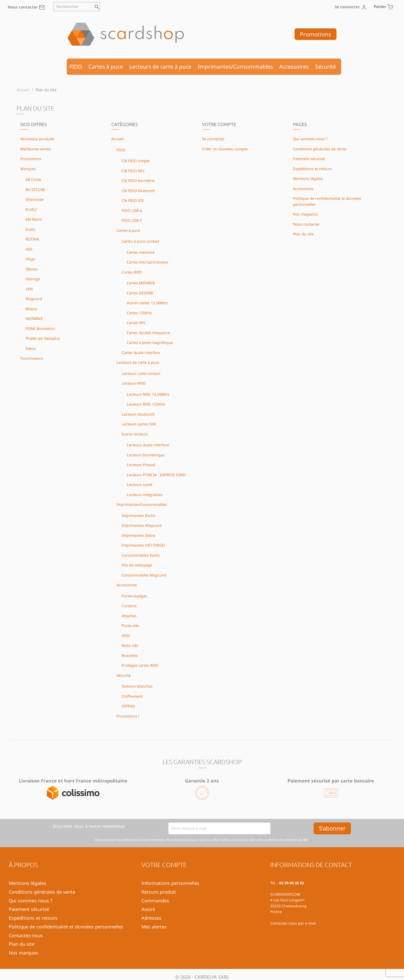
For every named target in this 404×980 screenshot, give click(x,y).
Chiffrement (132, 696)
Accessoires (294, 67)
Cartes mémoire (141, 252)
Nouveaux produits (37, 139)
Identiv (32, 269)
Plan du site (303, 234)
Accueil (117, 139)
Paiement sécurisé (309, 159)
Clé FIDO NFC (133, 171)
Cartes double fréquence (148, 333)
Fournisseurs (32, 358)
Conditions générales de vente (320, 149)
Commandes (155, 901)
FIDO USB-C (132, 220)
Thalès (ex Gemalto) (43, 338)
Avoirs (148, 909)
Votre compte (164, 864)
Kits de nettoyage (137, 565)
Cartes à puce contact (140, 241)
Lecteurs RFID (134, 383)
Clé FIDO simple (136, 161)
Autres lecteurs (135, 434)
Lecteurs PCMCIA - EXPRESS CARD (156, 475)
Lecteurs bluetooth (138, 414)
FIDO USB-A (132, 211)
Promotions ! (128, 716)
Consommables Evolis (141, 555)
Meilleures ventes (36, 149)
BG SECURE (35, 190)
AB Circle (33, 180)
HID (29, 249)
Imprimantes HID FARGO (143, 545)
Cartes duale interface (141, 353)
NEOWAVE (34, 319)
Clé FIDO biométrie (138, 181)
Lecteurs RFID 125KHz (146, 404)
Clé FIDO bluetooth (138, 191)
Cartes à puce (106, 67)
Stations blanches (137, 686)
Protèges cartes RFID (140, 665)
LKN (29, 289)
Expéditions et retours (312, 169)
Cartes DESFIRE (140, 293)
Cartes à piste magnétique (150, 343)
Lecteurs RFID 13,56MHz (148, 394)
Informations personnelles (170, 883)
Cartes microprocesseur (148, 262)
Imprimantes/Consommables (235, 67)
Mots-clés (130, 645)
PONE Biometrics (40, 329)
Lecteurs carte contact (141, 373)
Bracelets (130, 656)
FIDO (76, 67)
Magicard (34, 299)
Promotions (315, 34)
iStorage (33, 279)
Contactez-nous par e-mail (293, 923)
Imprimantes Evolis (138, 516)
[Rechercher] (77, 7)
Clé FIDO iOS (133, 200)
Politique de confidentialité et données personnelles (66, 927)
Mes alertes (154, 927)
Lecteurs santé (140, 485)
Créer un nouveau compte (225, 149)
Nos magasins (305, 214)
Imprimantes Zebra (138, 535)
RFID (126, 636)
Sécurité (326, 67)
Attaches (129, 616)
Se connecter (213, 139)
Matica (31, 309)
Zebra (31, 348)
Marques (28, 169)
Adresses (151, 918)
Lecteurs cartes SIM (139, 424)
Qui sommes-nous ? (310, 139)
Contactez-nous (26, 935)
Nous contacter (26, 7)
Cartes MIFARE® (141, 283)
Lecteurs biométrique (146, 455)
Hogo (30, 259)
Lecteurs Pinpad (141, 465)
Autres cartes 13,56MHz (147, 303)
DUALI (31, 209)
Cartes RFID (132, 272)
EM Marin (34, 219)
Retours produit (159, 892)
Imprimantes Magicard (142, 525)
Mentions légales (308, 179)
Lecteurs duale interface (148, 445)
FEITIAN (32, 239)
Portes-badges (134, 596)
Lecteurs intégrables (145, 495)
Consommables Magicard (144, 575)
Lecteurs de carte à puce (160, 67)
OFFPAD (128, 706)
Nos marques (23, 953)
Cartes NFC (136, 323)
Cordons (129, 606)
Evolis (31, 229)
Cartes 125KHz (139, 313)
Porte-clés (130, 626)
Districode (35, 199)
